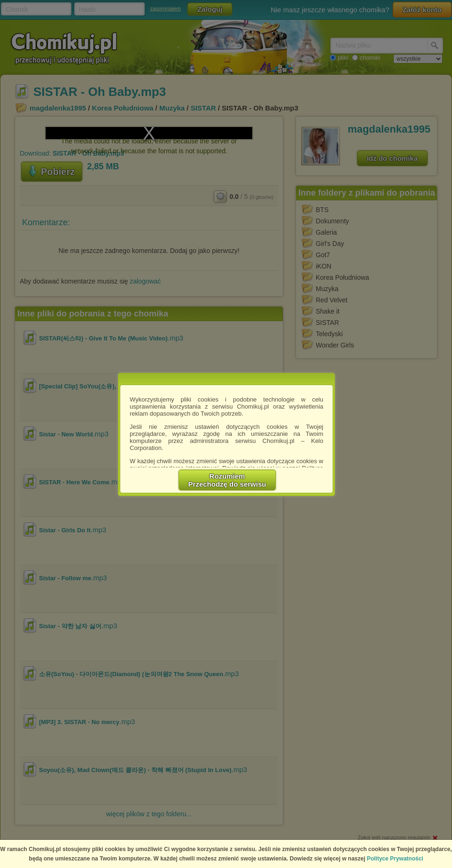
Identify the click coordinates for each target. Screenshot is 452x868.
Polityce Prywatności (395, 859)
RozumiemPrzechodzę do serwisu (227, 480)
